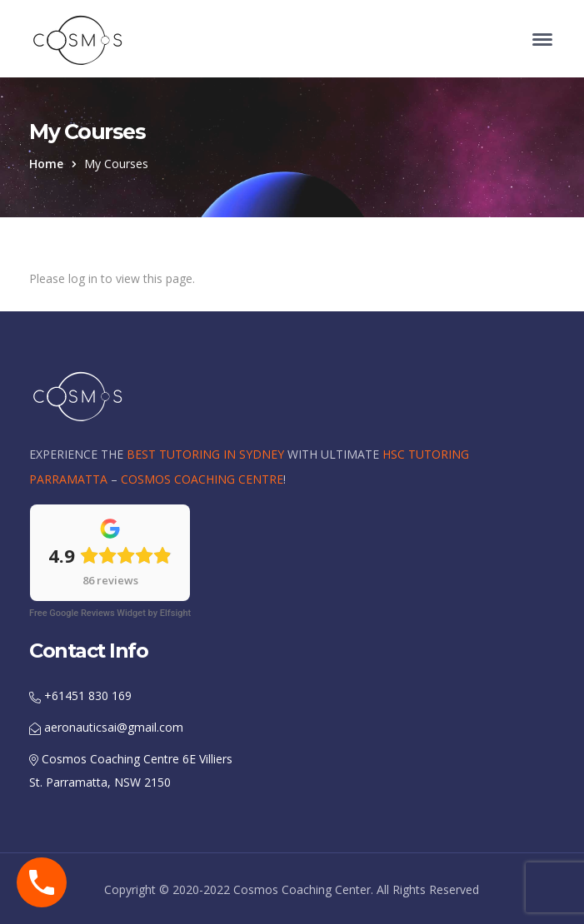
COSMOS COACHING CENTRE (202, 479)
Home (46, 164)
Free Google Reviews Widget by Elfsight (110, 613)
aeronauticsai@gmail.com (106, 727)
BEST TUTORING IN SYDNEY (205, 454)
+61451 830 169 (80, 695)
